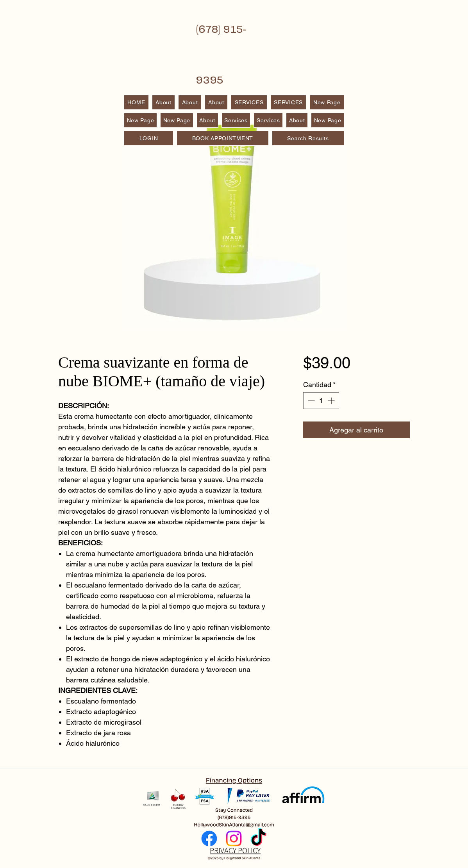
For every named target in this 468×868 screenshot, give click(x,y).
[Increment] (332, 401)
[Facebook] (209, 839)
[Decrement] (310, 401)
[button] (288, 102)
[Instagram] (234, 839)
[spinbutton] (321, 401)
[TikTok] (258, 839)
